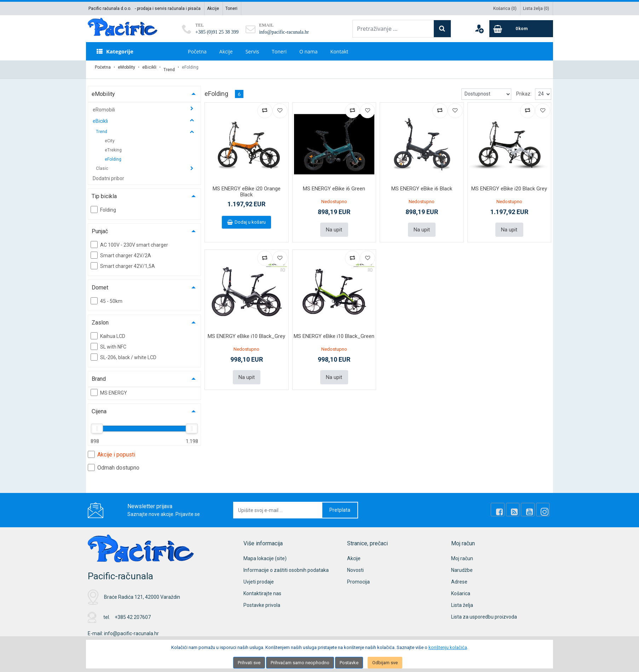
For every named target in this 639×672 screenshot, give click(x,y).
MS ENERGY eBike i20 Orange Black (247, 187)
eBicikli (149, 67)
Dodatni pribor (108, 174)
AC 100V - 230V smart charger (129, 240)
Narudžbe (462, 565)
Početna (197, 51)
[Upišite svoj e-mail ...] (278, 506)
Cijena (99, 407)
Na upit (334, 224)
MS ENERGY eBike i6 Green (334, 184)
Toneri (231, 8)
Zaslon (100, 318)
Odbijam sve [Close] (385, 663)
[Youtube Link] (532, 505)
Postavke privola (262, 601)
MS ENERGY (109, 388)
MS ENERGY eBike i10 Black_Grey (246, 330)
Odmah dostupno (114, 463)
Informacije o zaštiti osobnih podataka (286, 565)
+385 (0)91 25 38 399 (217, 32)
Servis (252, 51)
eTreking (113, 145)
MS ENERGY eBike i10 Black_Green (334, 330)
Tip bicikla (104, 192)
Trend (169, 67)
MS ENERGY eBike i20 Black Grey (509, 184)
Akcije (213, 8)
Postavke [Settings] (349, 663)
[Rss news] (520, 505)
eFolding (113, 155)
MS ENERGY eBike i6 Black (422, 184)
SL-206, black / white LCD (123, 352)
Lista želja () (536, 8)
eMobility (126, 67)
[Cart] (521, 29)
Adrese (459, 577)
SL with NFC (108, 342)
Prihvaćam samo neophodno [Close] (300, 663)
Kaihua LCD (108, 331)
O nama (309, 51)
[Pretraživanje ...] (393, 29)
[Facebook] (508, 505)
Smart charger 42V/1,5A (123, 261)
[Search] (442, 29)
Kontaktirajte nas (262, 589)
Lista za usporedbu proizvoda (484, 612)
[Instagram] (544, 505)
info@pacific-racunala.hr (284, 32)
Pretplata (340, 505)
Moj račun (462, 554)
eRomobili (104, 105)
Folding (103, 205)
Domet (100, 283)
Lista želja (462, 601)
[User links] (479, 29)
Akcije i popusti (111, 450)
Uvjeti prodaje (259, 577)
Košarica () (505, 8)
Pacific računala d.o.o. (110, 8)
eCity (110, 136)
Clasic (103, 164)
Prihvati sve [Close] (249, 663)
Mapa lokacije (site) (265, 554)
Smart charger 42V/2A (121, 251)
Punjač (100, 227)
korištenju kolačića (448, 647)
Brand (99, 374)
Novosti (355, 565)
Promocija (358, 577)
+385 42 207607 (133, 613)
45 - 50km (106, 296)
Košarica (461, 589)
